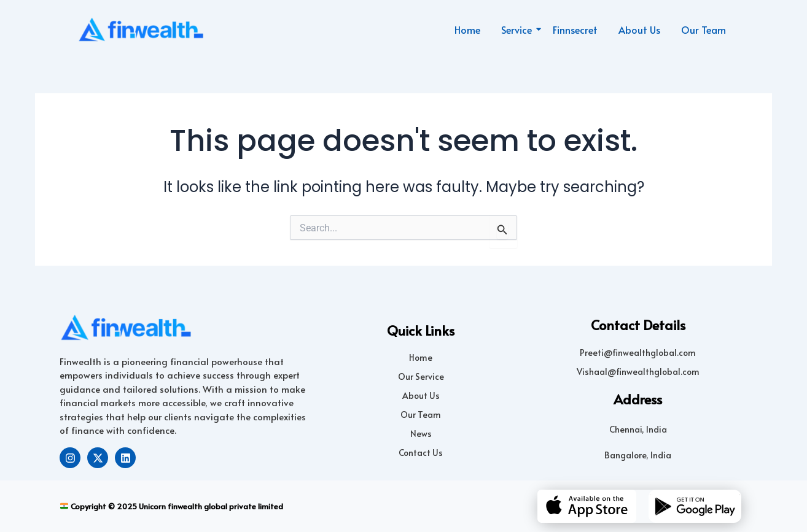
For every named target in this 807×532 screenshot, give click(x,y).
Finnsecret (575, 29)
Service (519, 29)
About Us (639, 29)
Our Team (704, 29)
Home (467, 29)
